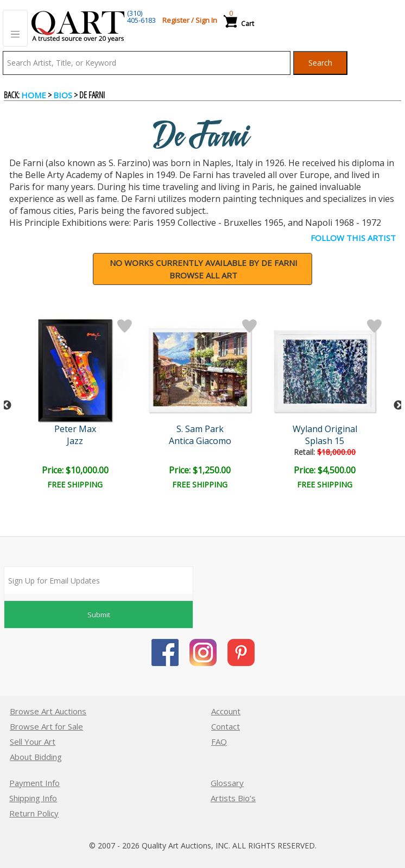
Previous (7, 406)
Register (176, 20)
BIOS (63, 95)
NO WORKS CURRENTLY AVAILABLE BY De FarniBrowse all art (204, 269)
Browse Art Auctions (48, 711)
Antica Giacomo (202, 441)
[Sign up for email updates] (99, 580)
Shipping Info (33, 798)
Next (398, 406)
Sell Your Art (33, 742)
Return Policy (34, 813)
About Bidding (36, 757)
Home (34, 95)
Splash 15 (327, 441)
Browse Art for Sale (46, 726)
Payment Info (34, 783)
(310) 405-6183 (141, 17)
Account (226, 711)
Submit (99, 614)
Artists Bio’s (233, 798)
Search (320, 63)
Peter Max (77, 429)
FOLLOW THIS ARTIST (353, 238)
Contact (226, 726)
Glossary (227, 783)
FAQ (219, 742)
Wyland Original (328, 429)
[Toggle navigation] (15, 28)
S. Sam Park (202, 429)
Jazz (77, 441)
